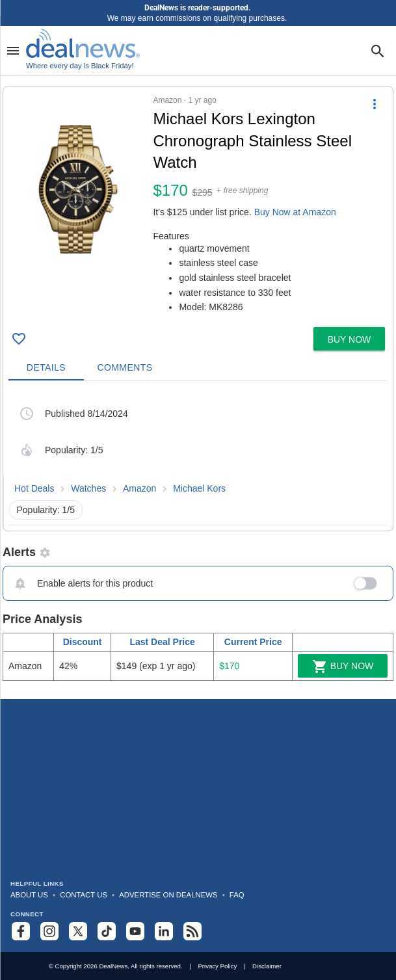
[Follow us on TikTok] (107, 931)
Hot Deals (34, 488)
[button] (198, 204)
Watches (88, 488)
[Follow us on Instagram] (49, 931)
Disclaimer (267, 966)
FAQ (237, 895)
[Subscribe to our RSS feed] (192, 931)
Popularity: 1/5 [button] (46, 510)
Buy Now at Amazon (295, 212)
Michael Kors (199, 488)
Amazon (139, 488)
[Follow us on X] (78, 931)
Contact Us (84, 895)
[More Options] (375, 103)
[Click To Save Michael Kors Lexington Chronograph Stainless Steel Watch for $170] (19, 339)
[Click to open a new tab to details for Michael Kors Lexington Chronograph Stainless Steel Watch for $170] (78, 189)
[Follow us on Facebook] (21, 931)
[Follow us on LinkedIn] (164, 931)
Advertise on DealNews (168, 895)
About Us (29, 895)
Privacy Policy (217, 966)
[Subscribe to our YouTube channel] (135, 931)
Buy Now (343, 667)
